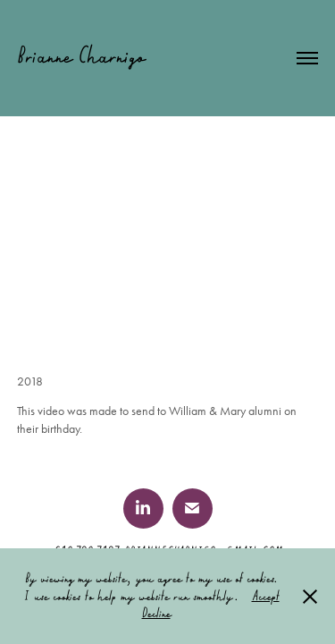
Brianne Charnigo (81, 55)
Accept (266, 596)
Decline (156, 613)
